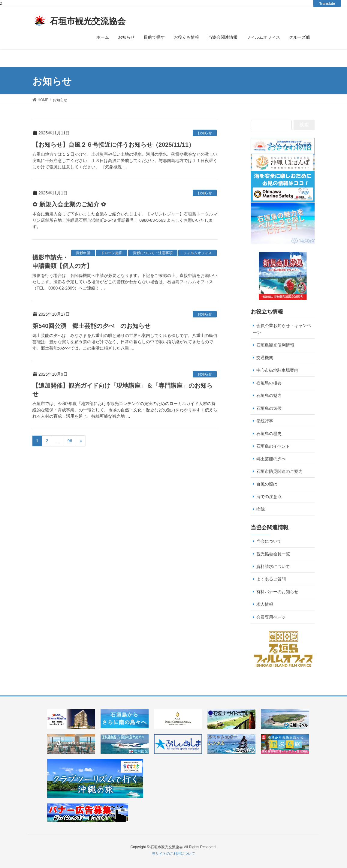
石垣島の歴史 (269, 434)
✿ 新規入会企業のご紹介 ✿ (69, 204)
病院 (261, 509)
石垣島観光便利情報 (275, 345)
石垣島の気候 (269, 408)
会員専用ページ (271, 617)
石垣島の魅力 (269, 395)
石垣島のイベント (273, 446)
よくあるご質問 (271, 579)
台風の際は (267, 484)
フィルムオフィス (198, 253)
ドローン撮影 (112, 253)
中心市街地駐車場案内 (277, 370)
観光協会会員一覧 (273, 554)
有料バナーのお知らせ (277, 592)
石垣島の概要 (269, 383)
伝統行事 (265, 421)
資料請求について (273, 566)
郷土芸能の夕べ (271, 459)
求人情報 (265, 604)
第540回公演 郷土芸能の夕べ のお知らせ (91, 326)
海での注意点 (269, 497)
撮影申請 (83, 253)
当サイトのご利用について (173, 854)
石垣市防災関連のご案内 (279, 471)
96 (70, 441)
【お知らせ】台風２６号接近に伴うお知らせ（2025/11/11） (113, 145)
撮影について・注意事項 (153, 253)
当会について (269, 541)
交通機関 (265, 358)
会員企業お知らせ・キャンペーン (282, 329)
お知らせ (205, 133)
